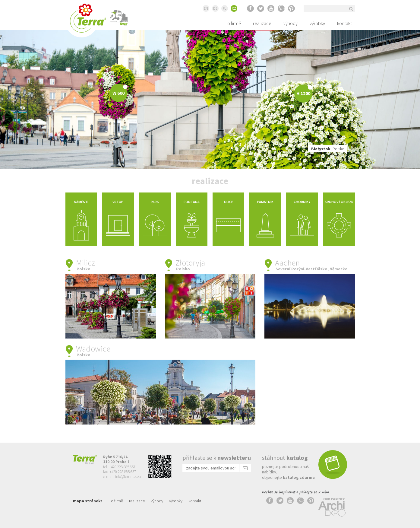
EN (206, 8)
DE (215, 8)
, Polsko (328, 149)
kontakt (344, 23)
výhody (291, 23)
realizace (262, 23)
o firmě (234, 23)
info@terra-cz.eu (128, 477)
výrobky (317, 23)
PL (225, 8)
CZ (234, 8)
